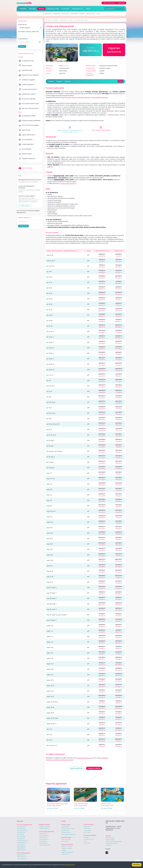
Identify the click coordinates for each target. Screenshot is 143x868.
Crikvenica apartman (23, 840)
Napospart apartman (45, 826)
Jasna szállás (65, 841)
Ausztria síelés (66, 825)
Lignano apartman (22, 859)
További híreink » (25, 205)
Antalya (70, 20)
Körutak (32, 9)
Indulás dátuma (23, 39)
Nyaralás (55, 20)
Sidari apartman (44, 843)
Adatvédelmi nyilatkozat (112, 844)
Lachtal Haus (65, 831)
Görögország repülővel (28, 89)
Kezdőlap (48, 20)
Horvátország (47, 14)
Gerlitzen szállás (66, 832)
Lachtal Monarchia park (68, 829)
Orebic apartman (21, 827)
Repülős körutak (26, 70)
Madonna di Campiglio (68, 852)
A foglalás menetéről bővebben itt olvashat (59, 760)
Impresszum (109, 845)
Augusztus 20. (77, 9)
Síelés (88, 9)
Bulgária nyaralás (44, 824)
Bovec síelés (87, 832)
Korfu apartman (43, 841)
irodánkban (104, 758)
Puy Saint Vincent (89, 839)
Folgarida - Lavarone (67, 846)
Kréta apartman (43, 837)
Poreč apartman (21, 829)
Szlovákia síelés (66, 837)
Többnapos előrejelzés (62, 45)
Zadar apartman (21, 846)
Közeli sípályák (25, 149)
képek (59, 81)
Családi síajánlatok (26, 144)
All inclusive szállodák (27, 99)
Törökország (63, 20)
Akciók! (41, 9)
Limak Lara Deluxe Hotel (81, 20)
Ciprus (98, 14)
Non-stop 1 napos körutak (28, 108)
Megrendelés (94, 768)
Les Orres (86, 837)
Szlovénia (82, 14)
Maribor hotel (87, 826)
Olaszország (65, 14)
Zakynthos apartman (45, 845)
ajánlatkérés (114, 50)
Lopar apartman (21, 832)
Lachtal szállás (65, 827)
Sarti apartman (43, 833)
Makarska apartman (22, 842)
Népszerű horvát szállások (29, 75)
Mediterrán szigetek (27, 80)
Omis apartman (21, 844)
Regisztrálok (23, 226)
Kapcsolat (108, 836)
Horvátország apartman (24, 825)
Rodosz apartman (44, 835)
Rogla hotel (87, 828)
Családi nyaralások (26, 85)
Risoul (85, 841)
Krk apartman (21, 834)
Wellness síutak (25, 154)
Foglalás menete (110, 838)
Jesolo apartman (21, 855)
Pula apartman (21, 838)
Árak (121, 81)
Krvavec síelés (87, 830)
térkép (68, 81)
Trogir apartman (21, 848)
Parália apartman (44, 839)
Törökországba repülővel (68, 183)
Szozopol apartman (44, 828)
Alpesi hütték (24, 130)
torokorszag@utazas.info (85, 758)
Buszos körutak (25, 66)
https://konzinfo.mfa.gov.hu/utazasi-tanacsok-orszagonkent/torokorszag (84, 97)
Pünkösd (65, 9)
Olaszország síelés (67, 844)
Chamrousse (87, 843)
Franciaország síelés (90, 835)
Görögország (56, 14)
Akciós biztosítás (26, 168)
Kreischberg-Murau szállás (68, 834)
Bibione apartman (22, 857)
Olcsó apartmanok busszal (29, 104)
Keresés (22, 46)
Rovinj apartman (21, 836)
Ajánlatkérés (77, 768)
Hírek (20, 176)
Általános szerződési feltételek (114, 842)
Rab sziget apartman (23, 831)
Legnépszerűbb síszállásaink (29, 121)
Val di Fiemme (65, 854)
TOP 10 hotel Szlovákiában (29, 125)
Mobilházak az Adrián (27, 94)
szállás (51, 81)
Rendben (137, 865)
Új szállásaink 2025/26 (27, 116)
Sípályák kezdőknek (27, 159)
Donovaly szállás (66, 839)
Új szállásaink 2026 (26, 61)
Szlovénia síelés (88, 824)
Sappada (64, 850)
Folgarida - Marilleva (67, 848)
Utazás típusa (22, 24)
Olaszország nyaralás (23, 853)
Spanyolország (91, 14)
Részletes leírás (70, 865)
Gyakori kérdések (110, 840)
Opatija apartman (22, 850)
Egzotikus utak (53, 9)
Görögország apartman (47, 831)
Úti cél (28, 32)
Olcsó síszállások (26, 140)
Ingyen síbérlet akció (27, 135)
